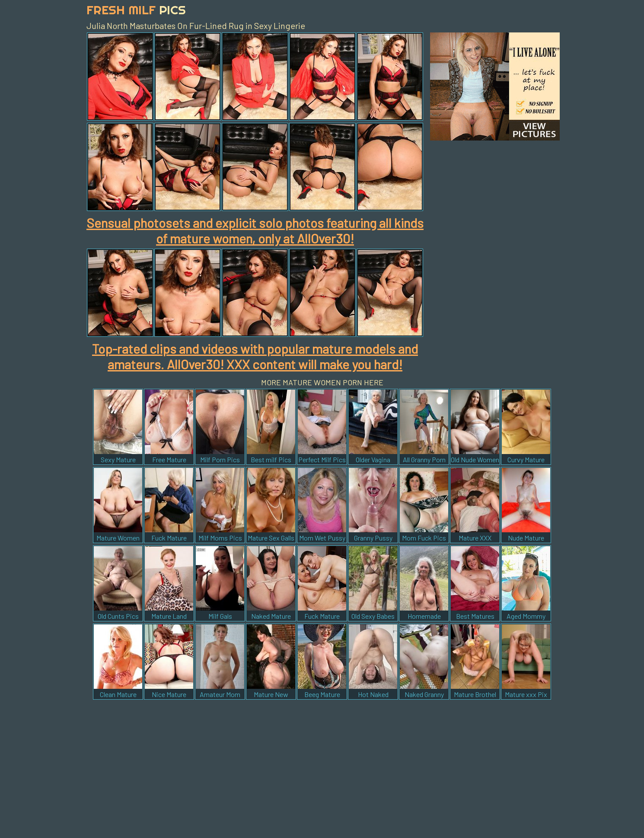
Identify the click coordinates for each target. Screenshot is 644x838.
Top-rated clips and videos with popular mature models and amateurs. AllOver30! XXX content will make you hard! (255, 356)
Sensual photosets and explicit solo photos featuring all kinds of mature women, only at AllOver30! (255, 230)
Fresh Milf (136, 10)
